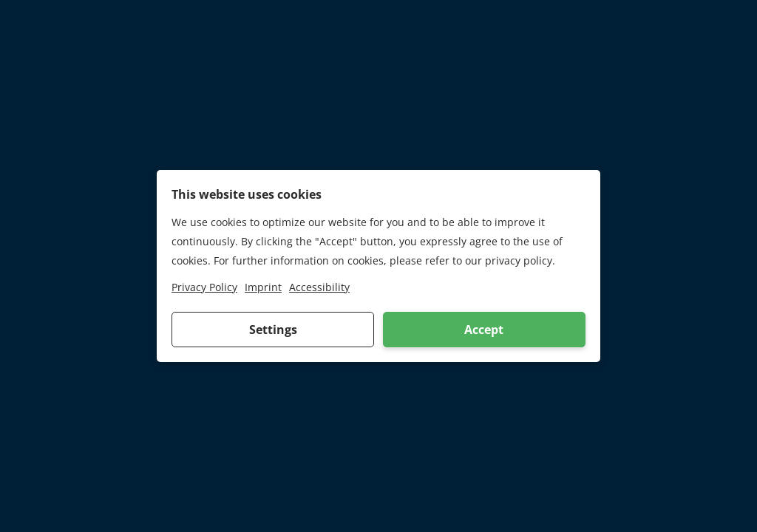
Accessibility (319, 287)
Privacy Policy (204, 287)
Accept (484, 330)
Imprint (263, 287)
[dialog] (378, 266)
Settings (273, 330)
